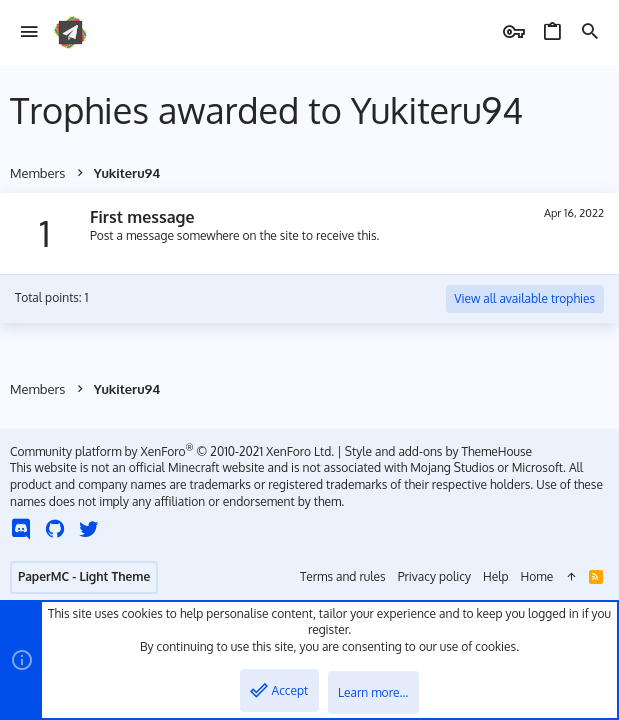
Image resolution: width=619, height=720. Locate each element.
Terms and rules (343, 576)
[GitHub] (55, 528)
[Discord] (21, 528)
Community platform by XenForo (172, 451)
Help (496, 576)
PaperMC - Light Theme (84, 576)
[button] (29, 32)
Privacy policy (434, 576)
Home (537, 576)
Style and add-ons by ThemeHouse (438, 451)
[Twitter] (89, 528)
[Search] (590, 32)
